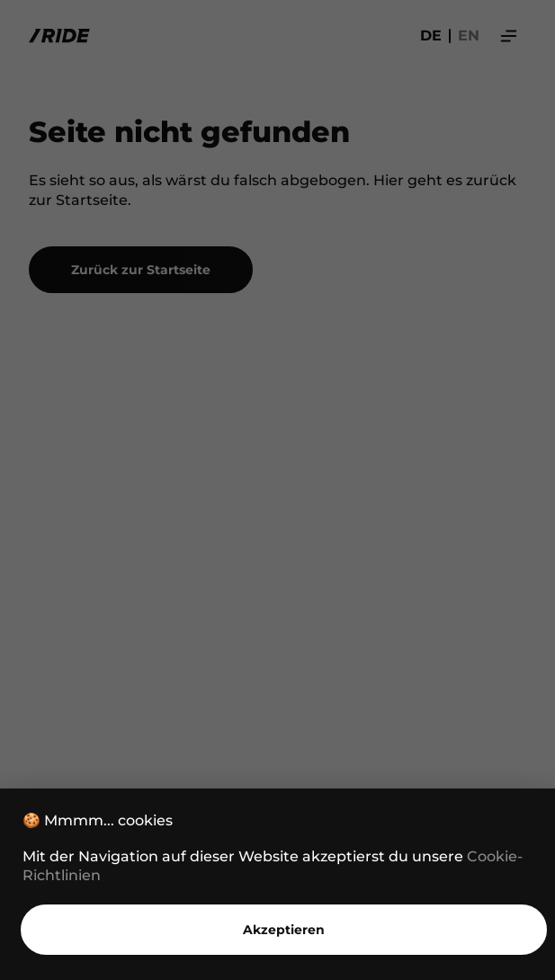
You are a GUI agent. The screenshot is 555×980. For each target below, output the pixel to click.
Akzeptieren (284, 930)
